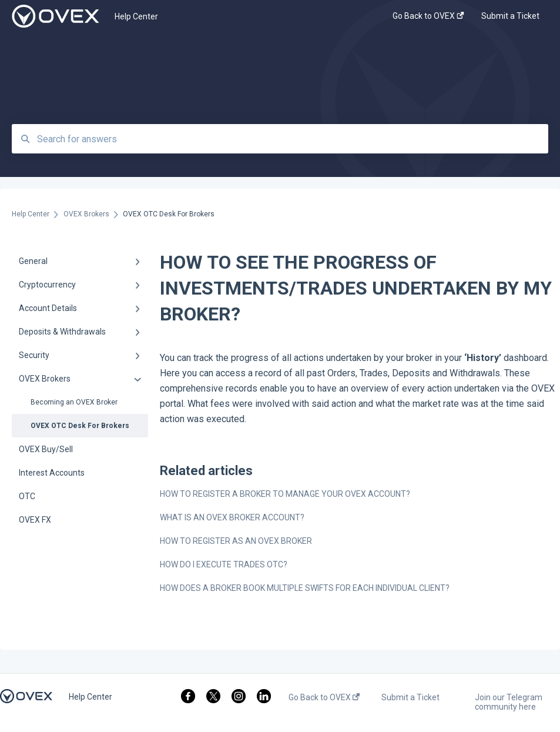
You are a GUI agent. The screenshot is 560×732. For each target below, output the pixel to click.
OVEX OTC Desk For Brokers (80, 426)
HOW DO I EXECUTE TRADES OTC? (224, 564)
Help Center (136, 16)
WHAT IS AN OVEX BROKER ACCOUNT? (232, 517)
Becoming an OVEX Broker (74, 402)
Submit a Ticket (410, 697)
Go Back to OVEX (324, 697)
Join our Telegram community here (509, 702)
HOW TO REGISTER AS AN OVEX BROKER (236, 541)
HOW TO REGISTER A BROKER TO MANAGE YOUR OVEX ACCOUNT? (285, 494)
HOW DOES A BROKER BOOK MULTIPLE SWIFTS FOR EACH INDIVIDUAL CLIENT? (305, 588)
